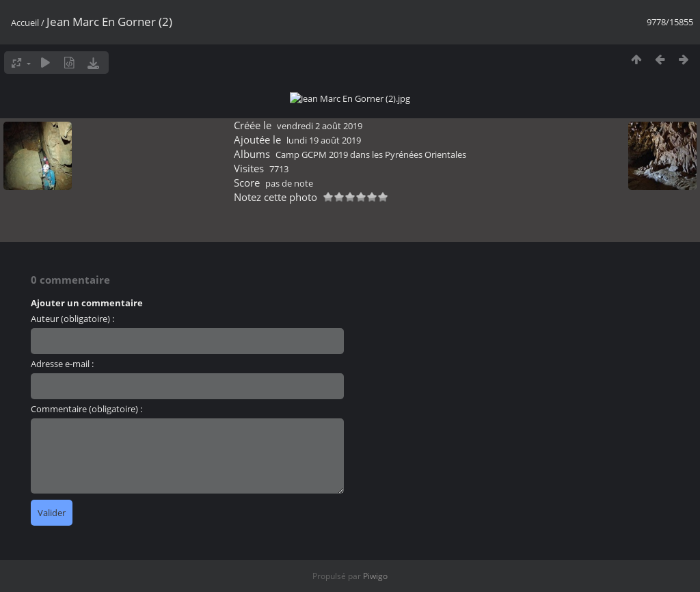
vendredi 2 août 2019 (320, 522)
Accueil (25, 23)
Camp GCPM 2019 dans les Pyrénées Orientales (371, 551)
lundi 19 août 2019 (324, 537)
